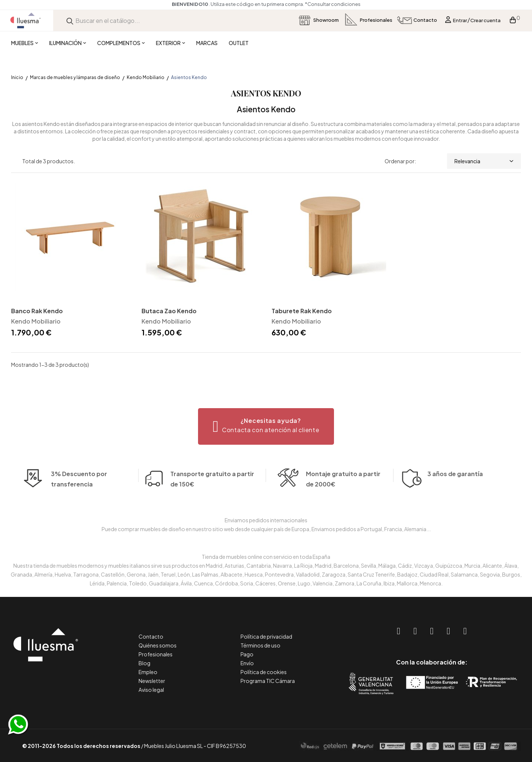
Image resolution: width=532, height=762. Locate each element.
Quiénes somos (158, 645)
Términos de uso (260, 645)
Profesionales (156, 654)
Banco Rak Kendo (37, 311)
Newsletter (152, 681)
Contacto (151, 636)
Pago (247, 654)
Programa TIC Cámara (268, 681)
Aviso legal (151, 690)
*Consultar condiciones (334, 4)
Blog (144, 663)
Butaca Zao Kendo (169, 311)
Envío (247, 663)
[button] (266, 426)
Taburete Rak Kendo (302, 311)
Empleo (148, 672)
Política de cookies (264, 672)
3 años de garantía (455, 484)
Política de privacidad (266, 636)
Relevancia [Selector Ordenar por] (484, 161)
